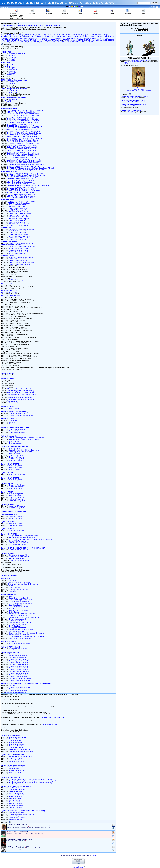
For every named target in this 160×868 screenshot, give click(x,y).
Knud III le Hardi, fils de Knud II (19, 589)
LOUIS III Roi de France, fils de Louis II (20, 182)
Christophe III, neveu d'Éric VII (19, 649)
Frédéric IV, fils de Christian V (19, 670)
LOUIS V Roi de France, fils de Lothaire (20, 198)
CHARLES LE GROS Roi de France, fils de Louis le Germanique (28, 186)
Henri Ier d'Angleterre (16, 441)
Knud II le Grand (14, 588)
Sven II (11, 596)
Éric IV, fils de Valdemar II (17, 619)
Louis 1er (8, 66)
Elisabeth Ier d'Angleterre (17, 501)
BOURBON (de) (104, 35)
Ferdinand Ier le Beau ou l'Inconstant (21, 751)
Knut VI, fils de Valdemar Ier (18, 616)
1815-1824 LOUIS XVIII (9, 290)
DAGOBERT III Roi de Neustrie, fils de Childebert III (24, 161)
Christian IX (13, 685)
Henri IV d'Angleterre (16, 466)
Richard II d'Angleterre (16, 461)
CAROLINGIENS (55, 37)
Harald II (12, 586)
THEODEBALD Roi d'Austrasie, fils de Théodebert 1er (25, 126)
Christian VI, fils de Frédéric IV (19, 671)
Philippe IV (12, 59)
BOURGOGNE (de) (30, 37)
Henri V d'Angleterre (15, 468)
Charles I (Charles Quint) (17, 54)
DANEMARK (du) (88, 37)
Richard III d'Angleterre (16, 489)
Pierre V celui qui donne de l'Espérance (22, 814)
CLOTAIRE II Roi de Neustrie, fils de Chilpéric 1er (23, 135)
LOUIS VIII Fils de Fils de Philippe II (21, 214)
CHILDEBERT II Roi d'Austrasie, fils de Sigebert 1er (24, 133)
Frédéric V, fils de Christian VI (19, 673)
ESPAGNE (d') (99, 37)
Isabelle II (12, 84)
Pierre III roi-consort (15, 797)
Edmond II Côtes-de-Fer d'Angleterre (21, 415)
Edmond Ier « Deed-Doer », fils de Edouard (21, 394)
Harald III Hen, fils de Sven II (18, 598)
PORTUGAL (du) (57, 40)
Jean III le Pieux (14, 769)
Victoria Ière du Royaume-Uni (19, 545)
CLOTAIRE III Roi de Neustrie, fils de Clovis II (22, 149)
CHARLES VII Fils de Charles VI (20, 236)
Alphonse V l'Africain (16, 760)
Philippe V (12, 64)
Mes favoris (155, 6)
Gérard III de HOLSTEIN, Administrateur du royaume (26, 633)
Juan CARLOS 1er (15, 99)
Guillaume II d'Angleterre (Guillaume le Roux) (24, 440)
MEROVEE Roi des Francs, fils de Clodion (21, 112)
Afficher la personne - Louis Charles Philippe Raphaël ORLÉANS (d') (139, 90)
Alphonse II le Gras (15, 741)
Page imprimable (77, 867)
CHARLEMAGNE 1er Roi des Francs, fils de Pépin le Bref (26, 175)
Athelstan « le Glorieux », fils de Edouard (21, 392)
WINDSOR (74, 42)
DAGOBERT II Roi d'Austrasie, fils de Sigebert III (23, 154)
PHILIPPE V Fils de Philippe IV (19, 224)
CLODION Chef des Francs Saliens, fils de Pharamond (25, 110)
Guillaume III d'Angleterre (17, 525)
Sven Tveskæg (14, 408)
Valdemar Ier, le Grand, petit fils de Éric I (22, 614)
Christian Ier (13, 654)
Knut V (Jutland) (14, 612)
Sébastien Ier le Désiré (16, 770)
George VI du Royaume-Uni (18, 559)
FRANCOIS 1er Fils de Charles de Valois (22, 247)
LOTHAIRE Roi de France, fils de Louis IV (21, 196)
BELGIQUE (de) (92, 35)
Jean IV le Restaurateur (17, 788)
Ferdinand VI (13, 70)
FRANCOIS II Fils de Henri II (18, 250)
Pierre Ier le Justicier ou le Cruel (19, 749)
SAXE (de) (99, 40)
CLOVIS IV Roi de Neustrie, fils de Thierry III (22, 158)
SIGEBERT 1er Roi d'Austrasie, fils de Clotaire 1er (24, 130)
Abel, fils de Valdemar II (17, 621)
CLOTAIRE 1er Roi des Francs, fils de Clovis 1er (23, 123)
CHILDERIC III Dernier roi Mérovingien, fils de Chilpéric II (26, 170)
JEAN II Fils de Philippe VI (17, 231)
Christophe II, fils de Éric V (18, 628)
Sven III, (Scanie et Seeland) (18, 610)
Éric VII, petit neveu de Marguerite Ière (22, 644)
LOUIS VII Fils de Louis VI (17, 210)
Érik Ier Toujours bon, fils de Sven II (21, 603)
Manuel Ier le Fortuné (16, 767)
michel (94, 856)
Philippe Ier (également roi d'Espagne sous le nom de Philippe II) (30, 779)
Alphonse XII (13, 91)
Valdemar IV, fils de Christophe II (20, 635)
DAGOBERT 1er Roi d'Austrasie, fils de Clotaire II (23, 144)
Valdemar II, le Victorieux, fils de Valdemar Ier (24, 617)
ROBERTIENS (80, 40)
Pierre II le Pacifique (15, 791)
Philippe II (12, 56)
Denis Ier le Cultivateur (16, 746)
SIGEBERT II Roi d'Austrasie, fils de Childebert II (23, 140)
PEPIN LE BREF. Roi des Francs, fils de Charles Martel (25, 173)
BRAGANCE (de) (43, 37)
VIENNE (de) (65, 42)
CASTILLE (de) (67, 37)
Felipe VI (8, 101)
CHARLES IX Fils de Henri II (18, 252)
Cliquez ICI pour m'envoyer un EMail (53, 717)
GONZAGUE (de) (7, 38)
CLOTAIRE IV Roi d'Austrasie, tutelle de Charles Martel (25, 165)
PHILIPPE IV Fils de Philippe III (19, 219)
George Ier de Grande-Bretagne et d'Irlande (23, 536)
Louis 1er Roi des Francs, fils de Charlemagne (22, 177)
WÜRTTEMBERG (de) (86, 42)
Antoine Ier (12, 774)
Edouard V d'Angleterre (16, 487)
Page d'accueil (32, 13)
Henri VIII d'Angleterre (16, 496)
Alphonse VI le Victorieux (17, 790)
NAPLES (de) (104, 38)
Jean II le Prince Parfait (16, 762)
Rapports (112, 13)
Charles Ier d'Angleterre (17, 508)
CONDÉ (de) (77, 37)
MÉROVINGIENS (93, 38)
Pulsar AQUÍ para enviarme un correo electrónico (134, 63)
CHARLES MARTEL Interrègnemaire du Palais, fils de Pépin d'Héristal (30, 168)
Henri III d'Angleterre (16, 454)
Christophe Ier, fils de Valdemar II (20, 623)
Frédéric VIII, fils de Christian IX (19, 687)
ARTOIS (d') (61, 35)
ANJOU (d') (42, 35)
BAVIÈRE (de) (81, 35)
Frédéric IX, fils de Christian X (19, 691)
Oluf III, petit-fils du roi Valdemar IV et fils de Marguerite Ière (29, 637)
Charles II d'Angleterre (16, 517)
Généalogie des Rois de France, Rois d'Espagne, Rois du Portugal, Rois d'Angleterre (31, 26)
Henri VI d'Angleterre (16, 469)
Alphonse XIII (13, 92)
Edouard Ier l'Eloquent (16, 758)
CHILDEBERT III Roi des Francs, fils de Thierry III (24, 159)
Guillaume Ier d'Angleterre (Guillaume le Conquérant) (26, 438)
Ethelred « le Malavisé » (16, 403)
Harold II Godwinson (16, 431)
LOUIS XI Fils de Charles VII (18, 238)
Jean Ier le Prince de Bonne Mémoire (21, 756)
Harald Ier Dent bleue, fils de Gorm (19, 582)
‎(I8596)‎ (134, 100)
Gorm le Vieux (12, 581)
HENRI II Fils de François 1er (18, 248)
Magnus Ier (12, 591)
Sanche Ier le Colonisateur (18, 739)
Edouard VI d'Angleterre (17, 497)
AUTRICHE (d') (70, 35)
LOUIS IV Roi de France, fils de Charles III (21, 194)
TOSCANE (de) (22, 42)
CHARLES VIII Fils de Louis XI (19, 240)
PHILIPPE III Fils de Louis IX (18, 217)
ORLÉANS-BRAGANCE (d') (32, 40)
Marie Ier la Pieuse (15, 798)
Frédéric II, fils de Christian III (18, 663)
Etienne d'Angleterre (15, 443)
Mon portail (48, 13)
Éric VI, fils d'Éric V (15, 626)
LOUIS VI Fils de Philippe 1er (18, 208)
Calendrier (96, 13)
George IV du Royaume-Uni (18, 541)
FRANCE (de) (110, 37)
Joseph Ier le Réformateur (17, 795)
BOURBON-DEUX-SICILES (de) (12, 37)
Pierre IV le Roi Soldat (16, 802)
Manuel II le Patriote (15, 819)
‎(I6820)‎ (134, 105)
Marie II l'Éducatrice (15, 804)
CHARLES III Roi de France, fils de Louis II (21, 189)
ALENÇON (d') (6, 35)
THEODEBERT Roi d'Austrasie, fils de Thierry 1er (23, 124)
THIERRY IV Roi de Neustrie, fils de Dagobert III (23, 166)
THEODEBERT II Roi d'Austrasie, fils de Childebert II (25, 138)
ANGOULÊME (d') (31, 35)
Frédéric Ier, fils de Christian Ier (19, 659)
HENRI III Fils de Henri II (17, 254)
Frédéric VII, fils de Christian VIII (19, 680)
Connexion (5, 7)
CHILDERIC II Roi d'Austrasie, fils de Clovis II (22, 151)
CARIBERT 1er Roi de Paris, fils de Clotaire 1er (23, 128)
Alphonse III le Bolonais (17, 744)
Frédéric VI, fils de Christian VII (19, 677)
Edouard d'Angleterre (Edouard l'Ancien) (20, 391)
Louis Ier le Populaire (16, 816)
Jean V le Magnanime (16, 793)
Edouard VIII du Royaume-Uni (19, 557)
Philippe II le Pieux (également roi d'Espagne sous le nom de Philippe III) (33, 781)
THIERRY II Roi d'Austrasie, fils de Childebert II (23, 137)
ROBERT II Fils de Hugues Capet (19, 203)
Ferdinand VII (9, 75)
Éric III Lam (13, 609)
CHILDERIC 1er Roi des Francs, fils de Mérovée (23, 114)
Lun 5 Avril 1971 (132, 98)
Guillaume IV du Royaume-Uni (19, 543)
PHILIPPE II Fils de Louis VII (18, 212)
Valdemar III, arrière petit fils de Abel (21, 630)
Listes (80, 13)
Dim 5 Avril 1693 (130, 106)
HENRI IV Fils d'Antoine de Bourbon (21, 257)
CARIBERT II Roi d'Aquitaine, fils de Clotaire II (22, 142)
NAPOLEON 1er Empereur (18, 280)
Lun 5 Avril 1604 (132, 111)
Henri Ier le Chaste (15, 772)
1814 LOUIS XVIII (7, 283)
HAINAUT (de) (60, 38)
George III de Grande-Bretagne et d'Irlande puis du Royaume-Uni (30, 539)
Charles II (12, 61)
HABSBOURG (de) (48, 38)
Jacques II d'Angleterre (16, 518)
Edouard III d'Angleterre (17, 459)
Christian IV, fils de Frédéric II (18, 664)
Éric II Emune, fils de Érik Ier (18, 607)
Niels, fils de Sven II (15, 605)
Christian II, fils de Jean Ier (18, 657)
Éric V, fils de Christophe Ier (18, 624)
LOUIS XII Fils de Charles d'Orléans (21, 243)
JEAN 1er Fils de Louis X (17, 222)
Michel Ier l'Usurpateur (16, 805)
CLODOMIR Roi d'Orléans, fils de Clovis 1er (22, 117)
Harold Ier (12, 422)
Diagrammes (64, 13)
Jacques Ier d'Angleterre (17, 506)
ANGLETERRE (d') (18, 35)
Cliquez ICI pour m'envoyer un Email (141, 60)
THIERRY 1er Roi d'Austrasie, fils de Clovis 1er (23, 119)
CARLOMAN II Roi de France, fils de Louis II (22, 184)
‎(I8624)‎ (136, 96)
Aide (143, 13)
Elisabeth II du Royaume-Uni (20, 560)
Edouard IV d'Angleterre (17, 475)
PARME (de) (46, 40)
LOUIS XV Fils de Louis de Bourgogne (22, 262)
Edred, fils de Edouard (14, 396)
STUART (13, 42)
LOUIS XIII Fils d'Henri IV (17, 259)
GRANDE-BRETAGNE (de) (23, 38)
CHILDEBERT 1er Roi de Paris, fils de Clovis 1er (23, 121)
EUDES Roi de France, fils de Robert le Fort (22, 187)
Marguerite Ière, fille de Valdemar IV (21, 638)
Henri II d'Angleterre (15, 448)
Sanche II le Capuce (15, 742)
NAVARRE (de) (6, 40)
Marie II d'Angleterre (15, 524)
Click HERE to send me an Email (134, 62)
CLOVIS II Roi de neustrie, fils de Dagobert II (22, 147)
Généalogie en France (50, 724)
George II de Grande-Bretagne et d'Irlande (23, 538)
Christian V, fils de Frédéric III (18, 668)
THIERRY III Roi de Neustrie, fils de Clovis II (22, 152)
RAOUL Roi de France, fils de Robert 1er (21, 193)
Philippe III (12, 57)
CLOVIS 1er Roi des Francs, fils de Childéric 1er (23, 116)
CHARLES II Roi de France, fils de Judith (21, 179)
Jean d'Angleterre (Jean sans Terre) (21, 452)
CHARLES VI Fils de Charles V (19, 234)
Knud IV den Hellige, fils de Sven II (20, 600)
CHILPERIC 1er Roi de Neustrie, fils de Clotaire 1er (24, 131)
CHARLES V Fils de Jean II (18, 233)
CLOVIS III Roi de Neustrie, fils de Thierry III (22, 156)
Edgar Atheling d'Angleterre (18, 433)
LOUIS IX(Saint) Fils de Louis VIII (20, 215)
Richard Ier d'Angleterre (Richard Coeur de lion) (25, 450)
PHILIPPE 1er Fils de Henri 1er (19, 207)
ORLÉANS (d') (17, 40)
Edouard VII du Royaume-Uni (19, 550)
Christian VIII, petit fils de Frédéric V (21, 678)
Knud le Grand (14, 420)
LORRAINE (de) (71, 38)
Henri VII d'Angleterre (16, 494)
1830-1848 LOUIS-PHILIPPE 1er (12, 296)
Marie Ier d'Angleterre (16, 499)
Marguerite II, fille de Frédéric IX (16, 692)
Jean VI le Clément (15, 800)
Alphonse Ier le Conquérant (18, 737)
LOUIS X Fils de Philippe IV (18, 220)
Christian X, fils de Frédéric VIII (19, 689)
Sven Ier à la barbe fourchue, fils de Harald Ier (23, 584)
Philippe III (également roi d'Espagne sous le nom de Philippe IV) (30, 783)
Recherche (128, 13)
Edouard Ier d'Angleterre (17, 455)
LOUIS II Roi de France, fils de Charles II (21, 180)
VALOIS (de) (44, 42)
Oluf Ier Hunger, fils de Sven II (19, 602)
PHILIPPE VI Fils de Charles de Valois (21, 229)
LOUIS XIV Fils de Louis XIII (18, 261)
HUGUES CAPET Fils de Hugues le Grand (21, 201)
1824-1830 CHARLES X (9, 292)
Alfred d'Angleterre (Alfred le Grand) (19, 389)
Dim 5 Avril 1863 (132, 102)
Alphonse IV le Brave (16, 748)
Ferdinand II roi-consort (16, 812)
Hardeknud (12, 424)
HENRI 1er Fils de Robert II (18, 205)
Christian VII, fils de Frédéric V (19, 675)
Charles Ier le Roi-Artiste (17, 818)
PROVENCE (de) (69, 40)
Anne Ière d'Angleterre (16, 531)
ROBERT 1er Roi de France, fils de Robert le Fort (23, 191)
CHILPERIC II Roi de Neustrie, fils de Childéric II (23, 163)
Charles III (12, 71)
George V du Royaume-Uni (18, 555)
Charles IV (12, 73)
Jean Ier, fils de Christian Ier (18, 656)
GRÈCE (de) (37, 38)
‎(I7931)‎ (132, 110)
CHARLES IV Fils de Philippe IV (19, 226)
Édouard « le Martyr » (14, 401)
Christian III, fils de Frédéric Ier (19, 661)
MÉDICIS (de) (82, 38)
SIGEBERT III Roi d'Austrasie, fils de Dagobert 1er (24, 145)
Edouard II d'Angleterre (16, 457)
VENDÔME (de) (55, 42)
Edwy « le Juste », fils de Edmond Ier (19, 398)
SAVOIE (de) (90, 40)
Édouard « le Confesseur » (18, 429)
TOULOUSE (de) (34, 42)
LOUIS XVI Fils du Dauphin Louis (20, 264)
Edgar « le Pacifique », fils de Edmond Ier (21, 399)
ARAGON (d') (51, 35)
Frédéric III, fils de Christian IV (19, 666)
